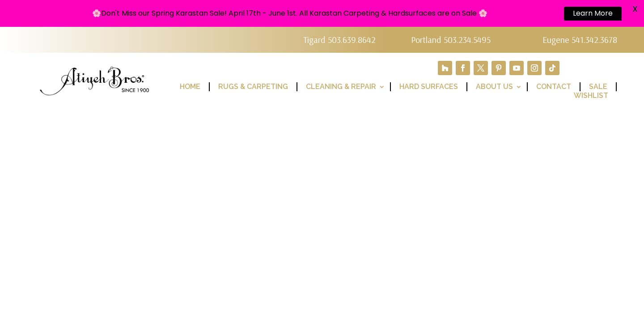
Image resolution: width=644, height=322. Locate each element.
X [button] (635, 9)
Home (190, 87)
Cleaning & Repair (341, 87)
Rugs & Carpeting (253, 87)
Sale (598, 87)
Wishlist (591, 95)
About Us (494, 87)
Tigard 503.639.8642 (339, 40)
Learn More (593, 13)
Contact (554, 87)
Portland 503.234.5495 (451, 40)
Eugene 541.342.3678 (580, 40)
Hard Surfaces (429, 87)
